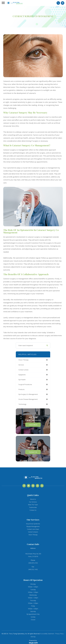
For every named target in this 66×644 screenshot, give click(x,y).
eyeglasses (22, 375)
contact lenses (23, 370)
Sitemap (33, 637)
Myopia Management (33, 526)
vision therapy (23, 360)
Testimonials (33, 507)
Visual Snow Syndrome (33, 524)
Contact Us (33, 452)
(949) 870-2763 (33, 563)
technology (22, 404)
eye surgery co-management (28, 394)
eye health (22, 380)
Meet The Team (33, 505)
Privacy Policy (59, 634)
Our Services (33, 502)
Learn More (33, 425)
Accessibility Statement (47, 634)
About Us (33, 499)
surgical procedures (25, 384)
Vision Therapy (33, 535)
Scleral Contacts (33, 532)
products (21, 389)
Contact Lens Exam (33, 529)
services (21, 365)
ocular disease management (28, 399)
